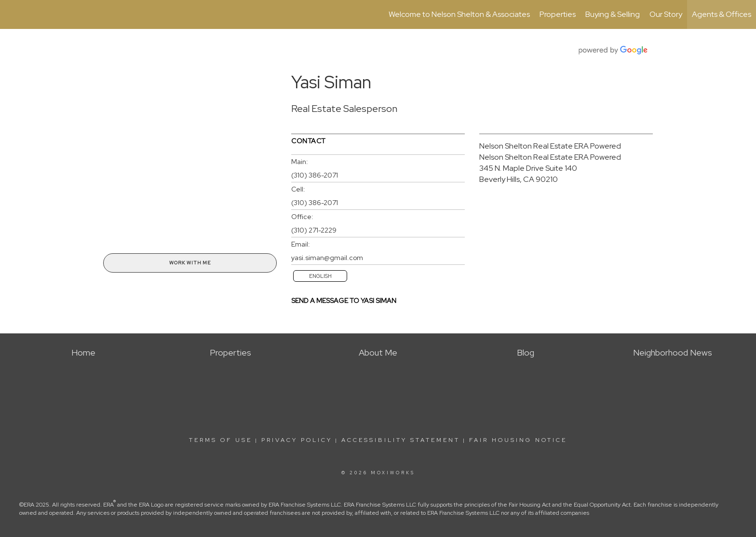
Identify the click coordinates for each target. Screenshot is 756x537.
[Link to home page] (12, 14)
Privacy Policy (297, 440)
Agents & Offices (722, 14)
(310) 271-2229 (314, 230)
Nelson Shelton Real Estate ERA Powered (550, 146)
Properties (558, 14)
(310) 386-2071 (315, 175)
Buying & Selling (613, 14)
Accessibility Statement (401, 440)
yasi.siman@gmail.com (327, 258)
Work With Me (190, 263)
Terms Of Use (221, 440)
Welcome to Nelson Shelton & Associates (459, 14)
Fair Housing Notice (518, 440)
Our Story (666, 14)
